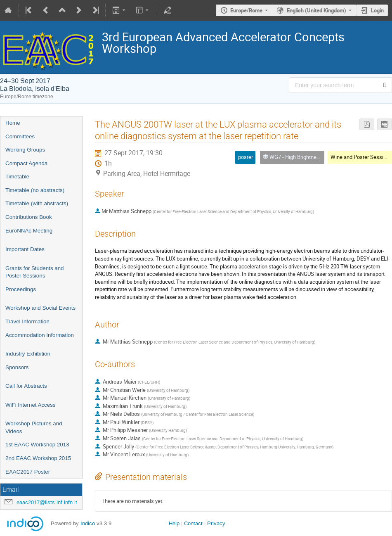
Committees (20, 136)
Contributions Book (29, 217)
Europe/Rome (246, 10)
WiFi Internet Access (30, 405)
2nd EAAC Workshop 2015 (38, 458)
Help (174, 523)
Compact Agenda (26, 163)
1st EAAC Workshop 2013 (37, 445)
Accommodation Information (40, 335)
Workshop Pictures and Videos (34, 427)
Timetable (17, 177)
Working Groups (25, 150)
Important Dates (25, 249)
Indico (88, 523)
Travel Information (27, 321)
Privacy (216, 523)
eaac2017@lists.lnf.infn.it (47, 502)
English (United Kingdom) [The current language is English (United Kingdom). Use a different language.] (316, 10)
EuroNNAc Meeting (29, 231)
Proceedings (21, 289)
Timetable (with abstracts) (37, 203)
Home (13, 123)
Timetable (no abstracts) (35, 190)
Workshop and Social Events (40, 308)
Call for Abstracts (26, 386)
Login (377, 10)
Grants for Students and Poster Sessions (35, 272)
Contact (193, 523)
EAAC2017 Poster (28, 472)
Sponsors (17, 367)
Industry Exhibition (28, 354)
